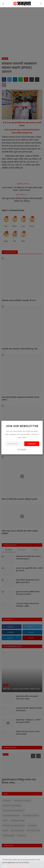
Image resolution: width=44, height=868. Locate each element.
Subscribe (32, 444)
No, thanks (22, 449)
